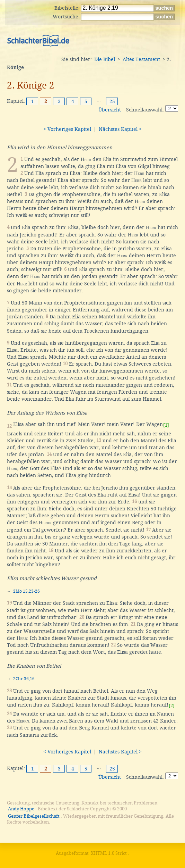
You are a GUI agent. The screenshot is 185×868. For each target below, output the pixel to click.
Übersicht (110, 110)
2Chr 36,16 (24, 679)
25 (112, 101)
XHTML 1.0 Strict (109, 853)
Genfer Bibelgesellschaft (34, 816)
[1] (166, 425)
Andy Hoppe (21, 809)
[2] (172, 706)
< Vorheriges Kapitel (67, 129)
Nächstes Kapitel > (120, 129)
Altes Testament (141, 59)
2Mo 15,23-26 (27, 591)
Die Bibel (105, 59)
